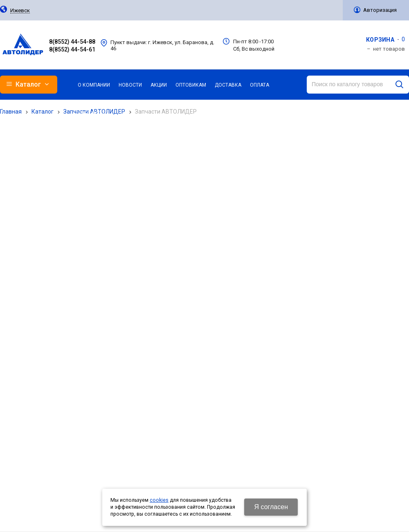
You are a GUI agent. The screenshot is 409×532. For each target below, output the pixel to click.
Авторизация (380, 10)
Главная (11, 112)
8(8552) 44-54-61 (72, 49)
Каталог (43, 112)
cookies (159, 500)
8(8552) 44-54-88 (72, 42)
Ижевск (20, 11)
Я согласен (271, 507)
